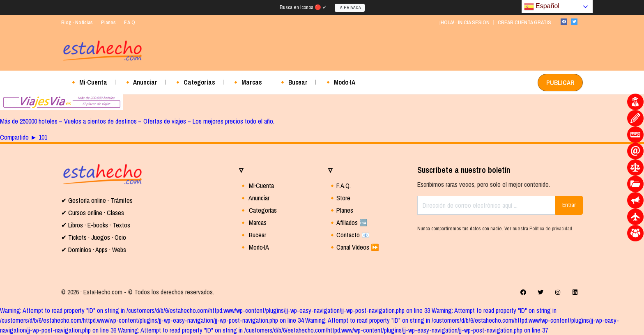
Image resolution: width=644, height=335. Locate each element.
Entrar (569, 205)
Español (542, 7)
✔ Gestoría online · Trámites (97, 200)
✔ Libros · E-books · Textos (96, 225)
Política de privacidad (551, 228)
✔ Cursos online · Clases (93, 213)
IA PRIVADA (350, 8)
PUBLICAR (560, 83)
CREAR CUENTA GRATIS (524, 22)
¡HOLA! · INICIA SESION (464, 22)
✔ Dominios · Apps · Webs (94, 250)
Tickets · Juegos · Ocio (96, 237)
